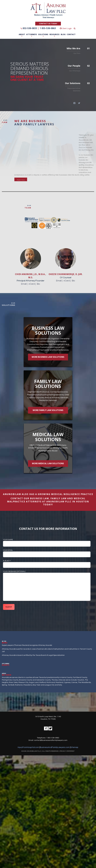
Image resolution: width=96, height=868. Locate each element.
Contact (71, 34)
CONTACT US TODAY (48, 24)
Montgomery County (10, 680)
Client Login (66, 28)
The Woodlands (84, 683)
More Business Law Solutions (48, 357)
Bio (38, 284)
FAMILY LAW (58, 499)
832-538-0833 (30, 28)
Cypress (67, 683)
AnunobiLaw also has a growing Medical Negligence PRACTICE (48, 495)
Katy (60, 685)
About (22, 34)
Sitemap (74, 748)
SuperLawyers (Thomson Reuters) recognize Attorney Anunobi (27, 646)
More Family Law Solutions (48, 410)
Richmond (51, 683)
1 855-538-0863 (48, 28)
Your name (47, 542)
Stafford (42, 683)
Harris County (67, 678)
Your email (47, 553)
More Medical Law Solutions (48, 464)
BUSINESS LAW (39, 499)
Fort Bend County (80, 678)
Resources (54, 34)
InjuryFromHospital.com (28, 748)
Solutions (43, 34)
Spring (4, 685)
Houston (81, 680)
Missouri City (23, 683)
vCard (32, 284)
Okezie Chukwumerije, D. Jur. (66, 274)
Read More (21, 180)
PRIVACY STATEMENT (67, 752)
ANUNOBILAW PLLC (59, 502)
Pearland (59, 683)
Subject (47, 563)
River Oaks (13, 683)
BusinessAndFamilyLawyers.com (55, 748)
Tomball (11, 685)
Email (24, 284)
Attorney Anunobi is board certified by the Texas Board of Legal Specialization (33, 656)
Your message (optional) (47, 586)
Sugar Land (34, 683)
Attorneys (32, 34)
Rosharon (19, 685)
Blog (63, 34)
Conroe (74, 683)
